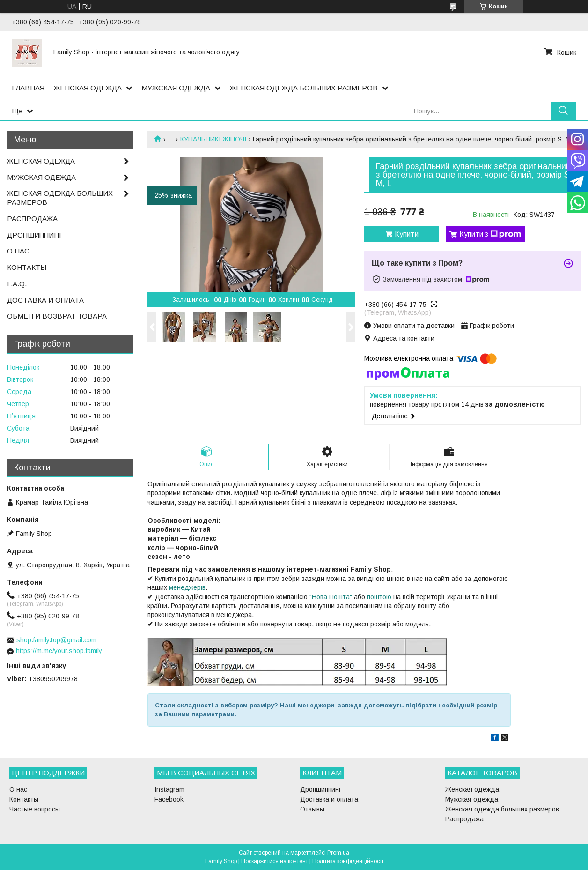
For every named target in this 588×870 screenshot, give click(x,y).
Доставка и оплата (329, 799)
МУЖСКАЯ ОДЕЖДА (176, 88)
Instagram (169, 789)
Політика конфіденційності (348, 861)
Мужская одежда (472, 799)
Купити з (490, 234)
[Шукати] (563, 111)
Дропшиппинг (321, 789)
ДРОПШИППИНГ (35, 235)
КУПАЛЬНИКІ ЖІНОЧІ (213, 139)
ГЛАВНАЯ (28, 88)
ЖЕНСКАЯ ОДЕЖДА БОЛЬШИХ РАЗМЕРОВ (304, 88)
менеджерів (187, 587)
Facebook (169, 799)
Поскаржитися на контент (275, 861)
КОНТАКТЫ (27, 267)
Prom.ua (338, 853)
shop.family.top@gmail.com (56, 640)
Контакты (24, 799)
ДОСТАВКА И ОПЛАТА (45, 300)
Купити (407, 234)
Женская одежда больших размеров (502, 809)
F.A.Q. (17, 284)
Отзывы (312, 809)
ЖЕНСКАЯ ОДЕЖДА (88, 88)
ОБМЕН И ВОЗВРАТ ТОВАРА (57, 316)
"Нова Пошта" (331, 597)
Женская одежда (472, 789)
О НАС (18, 251)
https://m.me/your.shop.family (59, 651)
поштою (379, 597)
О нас (18, 789)
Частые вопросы (35, 809)
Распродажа (464, 819)
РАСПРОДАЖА (32, 219)
